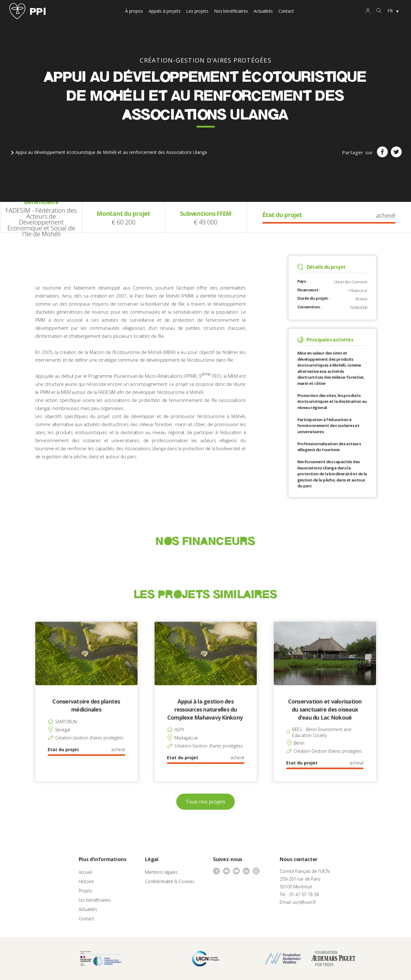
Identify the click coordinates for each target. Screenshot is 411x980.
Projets (85, 891)
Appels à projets (165, 11)
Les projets (197, 11)
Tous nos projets (205, 802)
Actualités (263, 11)
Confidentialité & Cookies (170, 881)
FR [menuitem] (390, 11)
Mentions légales (161, 872)
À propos (134, 11)
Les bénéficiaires (95, 900)
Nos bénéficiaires (231, 11)
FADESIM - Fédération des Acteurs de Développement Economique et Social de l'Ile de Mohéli (41, 222)
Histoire (86, 881)
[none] (393, 11)
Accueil (85, 872)
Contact (286, 11)
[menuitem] (393, 11)
